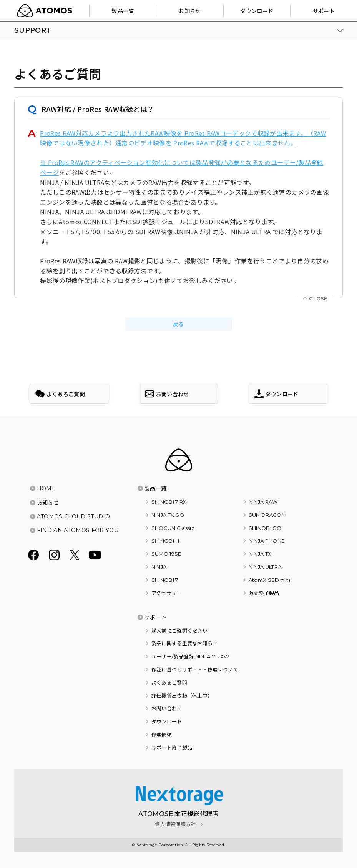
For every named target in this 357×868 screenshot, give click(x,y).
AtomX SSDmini (269, 580)
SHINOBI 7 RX (169, 502)
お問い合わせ (167, 708)
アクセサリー (167, 593)
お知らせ (48, 503)
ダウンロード (167, 721)
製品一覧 (155, 488)
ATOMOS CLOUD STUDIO (73, 516)
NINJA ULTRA (265, 567)
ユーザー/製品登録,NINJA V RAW (190, 656)
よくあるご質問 (169, 683)
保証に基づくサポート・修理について (195, 670)
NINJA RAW (263, 502)
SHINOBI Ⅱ (166, 541)
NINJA (159, 567)
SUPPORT (33, 30)
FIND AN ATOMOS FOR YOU (78, 530)
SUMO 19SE (166, 554)
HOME (46, 488)
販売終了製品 (264, 593)
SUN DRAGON (267, 515)
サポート (155, 617)
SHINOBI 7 (165, 580)
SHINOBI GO (265, 528)
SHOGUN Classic (173, 528)
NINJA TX (260, 554)
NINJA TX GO (168, 515)
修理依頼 (162, 735)
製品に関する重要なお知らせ (185, 643)
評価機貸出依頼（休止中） (182, 696)
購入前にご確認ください (180, 631)
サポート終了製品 (172, 748)
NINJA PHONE (267, 541)
